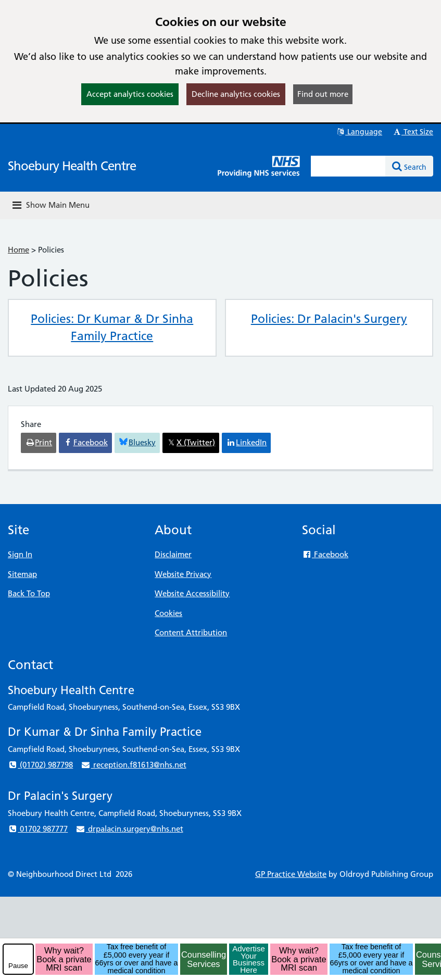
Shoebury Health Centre (72, 166)
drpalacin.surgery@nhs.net (129, 829)
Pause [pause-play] (18, 966)
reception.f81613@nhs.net (133, 765)
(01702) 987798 (40, 765)
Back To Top (29, 593)
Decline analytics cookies (236, 94)
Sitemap (22, 574)
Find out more (323, 94)
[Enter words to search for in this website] (348, 166)
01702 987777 (38, 829)
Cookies (168, 613)
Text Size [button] (413, 132)
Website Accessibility (192, 593)
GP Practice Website (291, 874)
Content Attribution (191, 632)
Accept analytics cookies (130, 94)
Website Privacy (183, 574)
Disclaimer (173, 554)
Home (18, 250)
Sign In (20, 554)
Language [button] (359, 132)
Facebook (325, 554)
